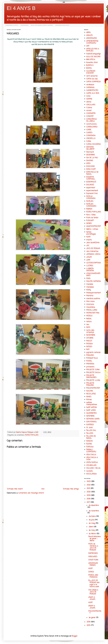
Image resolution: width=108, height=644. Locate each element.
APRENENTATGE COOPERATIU (92, 42)
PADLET (89, 341)
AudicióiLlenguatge (93, 54)
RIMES (89, 397)
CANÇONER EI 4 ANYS (12, 25)
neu (88, 324)
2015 (89, 625)
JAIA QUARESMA (93, 243)
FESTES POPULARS (32, 435)
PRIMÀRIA (90, 364)
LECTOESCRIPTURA (94, 263)
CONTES (89, 133)
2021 (89, 488)
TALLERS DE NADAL (91, 437)
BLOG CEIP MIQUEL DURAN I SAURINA (42, 25)
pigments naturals (93, 352)
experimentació (92, 191)
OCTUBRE (90, 338)
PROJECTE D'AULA (93, 373)
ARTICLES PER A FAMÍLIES (93, 50)
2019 (89, 495)
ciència (89, 102)
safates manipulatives (92, 404)
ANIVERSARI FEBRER (93, 564)
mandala (90, 284)
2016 (89, 622)
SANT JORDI (91, 410)
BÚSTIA (89, 68)
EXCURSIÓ (90, 185)
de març (92, 530)
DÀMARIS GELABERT (90, 148)
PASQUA (89, 344)
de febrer (93, 534)
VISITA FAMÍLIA (92, 462)
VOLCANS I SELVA (93, 468)
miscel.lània (91, 307)
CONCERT (90, 116)
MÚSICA (89, 316)
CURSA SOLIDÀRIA (93, 144)
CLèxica (89, 108)
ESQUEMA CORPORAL (91, 178)
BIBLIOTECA (91, 60)
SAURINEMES (25, 25)
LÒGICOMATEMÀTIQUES (93, 275)
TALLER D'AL (91, 430)
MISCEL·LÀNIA (92, 310)
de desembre (94, 505)
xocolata (89, 471)
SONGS (91, 572)
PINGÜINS (90, 355)
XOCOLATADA (91, 474)
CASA (88, 96)
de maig (92, 523)
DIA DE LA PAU (92, 158)
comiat (89, 110)
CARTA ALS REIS (93, 93)
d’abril (91, 527)
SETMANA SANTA (93, 419)
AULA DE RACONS (93, 57)
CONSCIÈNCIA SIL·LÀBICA (91, 120)
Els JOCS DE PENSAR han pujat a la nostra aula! (94, 584)
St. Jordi (89, 428)
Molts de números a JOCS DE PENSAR (93, 547)
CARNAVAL (90, 87)
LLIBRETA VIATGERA (90, 270)
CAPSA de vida (92, 79)
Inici (43, 489)
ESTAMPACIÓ (91, 182)
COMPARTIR (91, 113)
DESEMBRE (91, 155)
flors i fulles (91, 215)
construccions (91, 124)
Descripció (90, 152)
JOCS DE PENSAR (93, 248)
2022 (89, 485)
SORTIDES (90, 425)
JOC (88, 246)
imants (89, 240)
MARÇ (89, 290)
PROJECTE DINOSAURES (91, 376)
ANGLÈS (89, 35)
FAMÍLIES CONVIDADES (91, 205)
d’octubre (92, 516)
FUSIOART (90, 221)
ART (88, 46)
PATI (88, 350)
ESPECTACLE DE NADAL (92, 173)
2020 (89, 492)
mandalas (90, 287)
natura (89, 322)
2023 (89, 481)
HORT (88, 237)
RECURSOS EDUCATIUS (62, 25)
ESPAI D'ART (91, 169)
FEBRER (89, 209)
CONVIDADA (91, 136)
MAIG (88, 278)
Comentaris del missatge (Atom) (31, 493)
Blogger (75, 636)
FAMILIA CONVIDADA (91, 197)
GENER (89, 223)
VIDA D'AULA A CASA (92, 459)
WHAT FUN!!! (93, 560)
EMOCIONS (90, 166)
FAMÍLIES (90, 201)
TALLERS (90, 433)
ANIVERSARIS (92, 38)
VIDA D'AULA (91, 455)
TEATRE (89, 444)
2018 (89, 499)
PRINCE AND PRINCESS (93, 576)
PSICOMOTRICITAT (93, 388)
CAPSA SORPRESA (93, 82)
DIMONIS (90, 161)
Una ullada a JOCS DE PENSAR (93, 592)
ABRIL (89, 32)
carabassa (90, 85)
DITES (88, 163)
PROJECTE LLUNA (93, 380)
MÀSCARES (93, 557)
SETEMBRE (90, 416)
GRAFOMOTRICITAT (93, 226)
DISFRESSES (93, 553)
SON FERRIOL (92, 422)
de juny (92, 520)
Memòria (90, 296)
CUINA (89, 141)
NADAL (89, 319)
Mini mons (90, 301)
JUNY (88, 260)
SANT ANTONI (91, 407)
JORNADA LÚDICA (93, 254)
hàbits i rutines (92, 229)
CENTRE (89, 99)
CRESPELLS (91, 138)
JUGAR (89, 257)
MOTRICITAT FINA (93, 313)
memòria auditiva (93, 299)
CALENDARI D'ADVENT (91, 72)
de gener (92, 618)
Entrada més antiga (71, 489)
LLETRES (90, 266)
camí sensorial (92, 76)
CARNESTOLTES (92, 90)
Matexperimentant (93, 293)
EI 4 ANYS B (21, 8)
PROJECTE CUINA (93, 370)
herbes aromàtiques (91, 233)
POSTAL (89, 361)
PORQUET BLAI (92, 358)
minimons (90, 304)
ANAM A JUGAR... (92, 598)
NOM (88, 327)
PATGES (89, 347)
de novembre (94, 511)
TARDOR (89, 441)
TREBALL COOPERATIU (91, 451)
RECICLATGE (91, 394)
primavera (90, 367)
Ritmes (89, 400)
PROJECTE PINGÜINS (90, 384)
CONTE (89, 130)
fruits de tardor (92, 218)
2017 (89, 502)
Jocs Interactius (92, 251)
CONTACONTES (92, 127)
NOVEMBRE (91, 335)
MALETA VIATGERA (94, 281)
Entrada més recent (15, 489)
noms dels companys (90, 331)
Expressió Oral (92, 193)
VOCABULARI (91, 465)
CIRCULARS (91, 105)
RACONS (90, 391)
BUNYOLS (90, 65)
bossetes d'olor (92, 62)
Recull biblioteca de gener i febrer (94, 539)
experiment (91, 188)
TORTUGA (90, 447)
